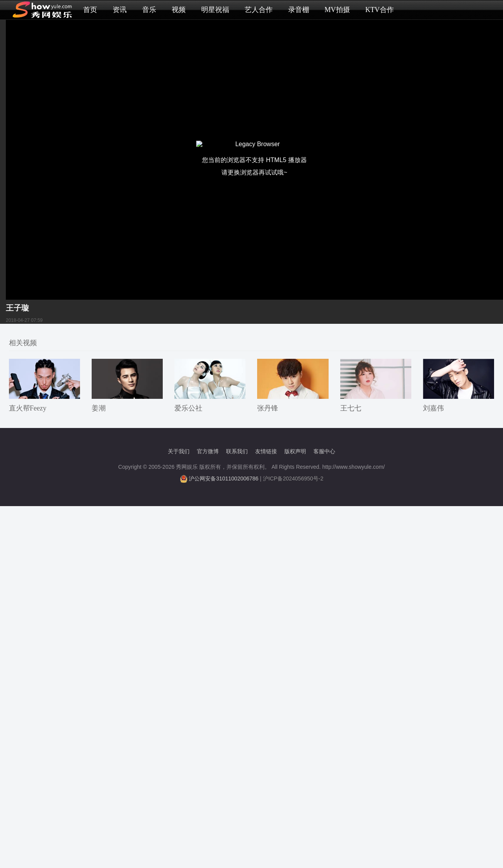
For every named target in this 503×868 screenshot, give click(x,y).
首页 (90, 10)
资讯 (120, 10)
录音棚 (299, 10)
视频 (179, 10)
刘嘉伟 (433, 408)
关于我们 (179, 451)
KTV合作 (380, 10)
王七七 (351, 408)
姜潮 (99, 408)
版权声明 (295, 451)
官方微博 (208, 451)
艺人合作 (259, 10)
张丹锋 (268, 408)
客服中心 (324, 451)
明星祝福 (215, 10)
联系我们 (237, 451)
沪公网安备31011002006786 (224, 479)
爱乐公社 (188, 408)
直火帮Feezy (28, 408)
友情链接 (266, 451)
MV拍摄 (337, 10)
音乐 (149, 10)
